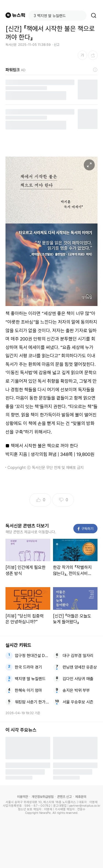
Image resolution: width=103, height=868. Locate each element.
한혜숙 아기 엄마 (28, 690)
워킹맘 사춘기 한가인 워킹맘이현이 (32, 702)
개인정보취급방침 (43, 797)
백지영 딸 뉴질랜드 (30, 679)
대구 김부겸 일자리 (78, 656)
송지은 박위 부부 (76, 690)
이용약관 (23, 797)
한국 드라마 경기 (28, 667)
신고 (57, 45)
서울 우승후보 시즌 (78, 702)
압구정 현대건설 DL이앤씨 (32, 656)
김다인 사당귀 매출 (78, 679)
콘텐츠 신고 (64, 797)
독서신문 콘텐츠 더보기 (27, 526)
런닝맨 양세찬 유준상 (80, 667)
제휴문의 (81, 797)
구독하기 (86, 529)
